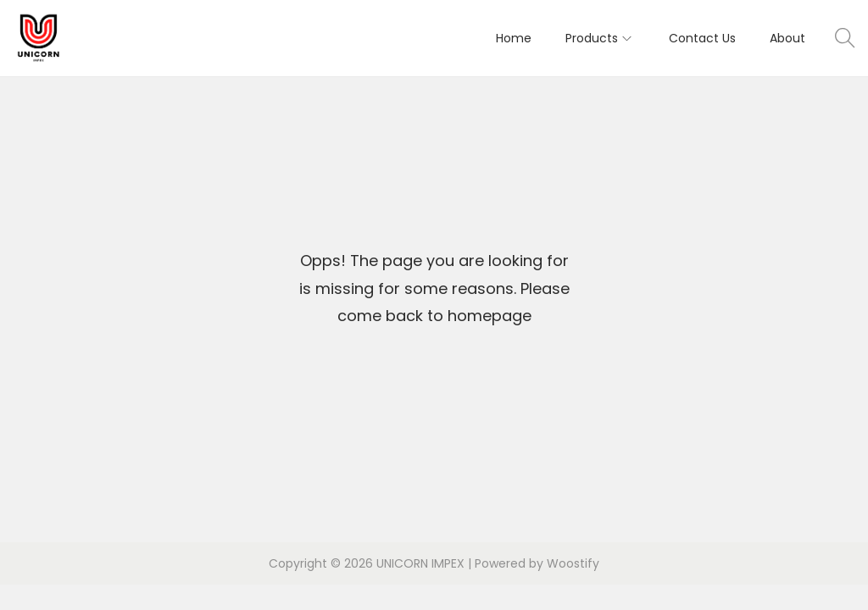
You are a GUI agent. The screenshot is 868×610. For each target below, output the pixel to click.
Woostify (573, 563)
